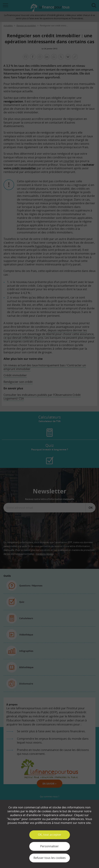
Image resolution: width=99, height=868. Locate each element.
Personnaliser (49, 846)
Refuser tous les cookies (50, 858)
